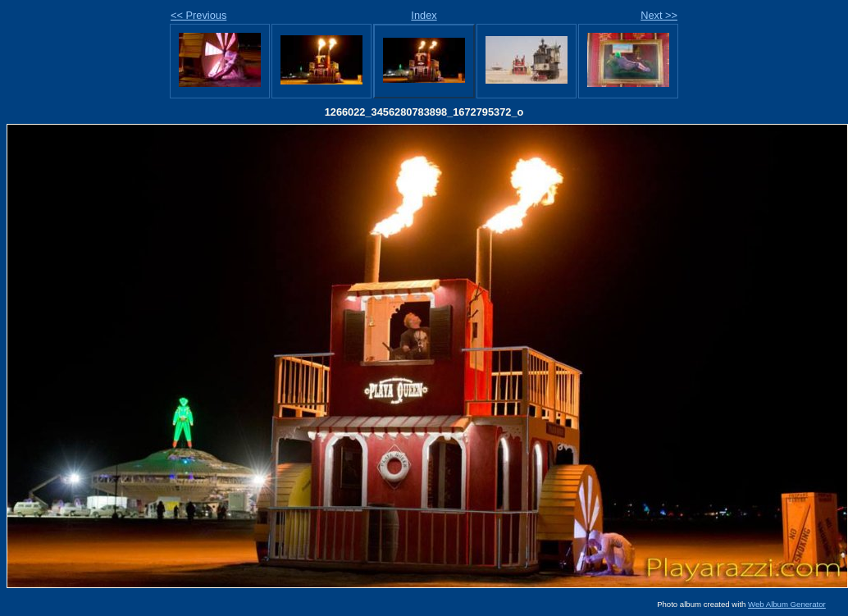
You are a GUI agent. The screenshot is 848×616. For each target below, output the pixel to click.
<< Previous (198, 15)
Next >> (659, 15)
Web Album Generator (787, 604)
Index (424, 15)
